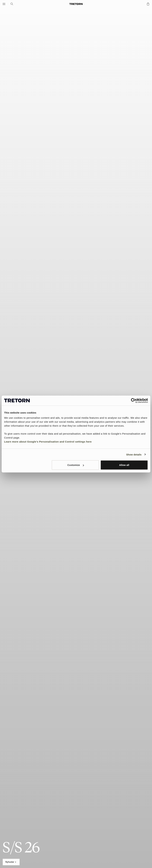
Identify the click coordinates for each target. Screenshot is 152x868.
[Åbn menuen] (4, 4)
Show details (134, 454)
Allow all (124, 465)
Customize (76, 465)
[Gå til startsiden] (76, 4)
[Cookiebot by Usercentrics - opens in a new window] (133, 400)
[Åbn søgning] (12, 4)
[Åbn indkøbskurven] (148, 4)
